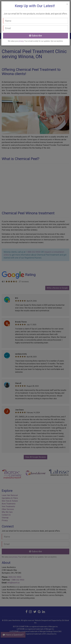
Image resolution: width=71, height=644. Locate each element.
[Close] (67, 4)
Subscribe (35, 36)
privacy (21, 41)
